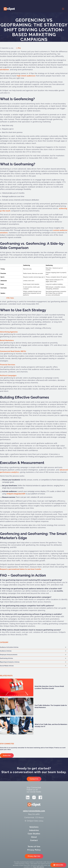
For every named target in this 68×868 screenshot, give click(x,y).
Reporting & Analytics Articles (10, 662)
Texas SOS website (39, 867)
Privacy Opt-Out (34, 856)
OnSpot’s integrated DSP (16, 494)
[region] (34, 281)
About (34, 837)
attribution (4, 70)
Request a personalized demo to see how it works (21, 569)
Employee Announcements (9, 655)
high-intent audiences (26, 76)
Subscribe (7, 755)
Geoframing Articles (7, 658)
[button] (63, 9)
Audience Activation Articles (9, 647)
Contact (34, 840)
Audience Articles (6, 651)
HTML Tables (10, 298)
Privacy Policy (34, 850)
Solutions (34, 827)
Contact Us (34, 779)
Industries (34, 830)
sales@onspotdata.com (34, 811)
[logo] (9, 9)
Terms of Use (34, 847)
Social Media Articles (7, 666)
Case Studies (34, 834)
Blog (19, 48)
